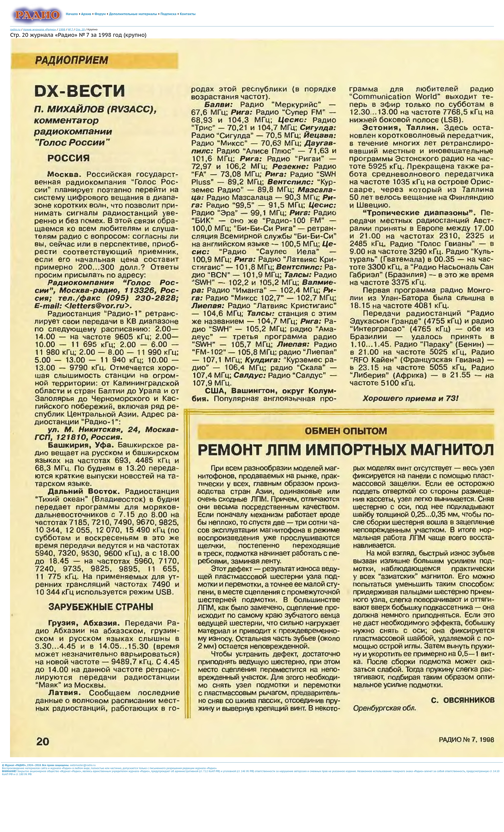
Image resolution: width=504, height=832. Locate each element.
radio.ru (15, 29)
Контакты (188, 14)
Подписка (169, 14)
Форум (100, 14)
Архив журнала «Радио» (40, 29)
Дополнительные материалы (133, 14)
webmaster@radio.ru (83, 765)
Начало (72, 14)
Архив (86, 14)
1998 (62, 29)
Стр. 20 (80, 29)
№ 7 (70, 29)
